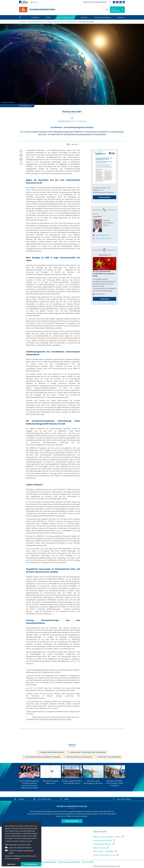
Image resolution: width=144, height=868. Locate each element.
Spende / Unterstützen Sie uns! (106, 855)
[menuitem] (22, 17)
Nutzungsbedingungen (48, 862)
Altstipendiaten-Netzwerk (104, 844)
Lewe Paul (97, 216)
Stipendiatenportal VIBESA (104, 840)
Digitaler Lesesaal (101, 848)
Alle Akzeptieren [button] (31, 864)
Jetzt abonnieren (72, 821)
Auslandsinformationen (37, 22)
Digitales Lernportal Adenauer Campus (108, 837)
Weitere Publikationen (56, 22)
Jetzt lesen (105, 299)
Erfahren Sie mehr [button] (26, 841)
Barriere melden (88, 862)
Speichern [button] (11, 864)
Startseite (23, 22)
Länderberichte (71, 22)
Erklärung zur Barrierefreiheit (69, 862)
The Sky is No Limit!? (87, 22)
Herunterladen (105, 197)
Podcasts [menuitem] (84, 17)
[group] (29, 777)
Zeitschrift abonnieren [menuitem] (103, 17)
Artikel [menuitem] (48, 17)
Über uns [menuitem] (121, 17)
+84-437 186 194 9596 (102, 238)
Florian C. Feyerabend (79, 121)
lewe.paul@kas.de (101, 235)
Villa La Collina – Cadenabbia (105, 851)
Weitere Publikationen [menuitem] (66, 17)
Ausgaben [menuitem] (35, 17)
